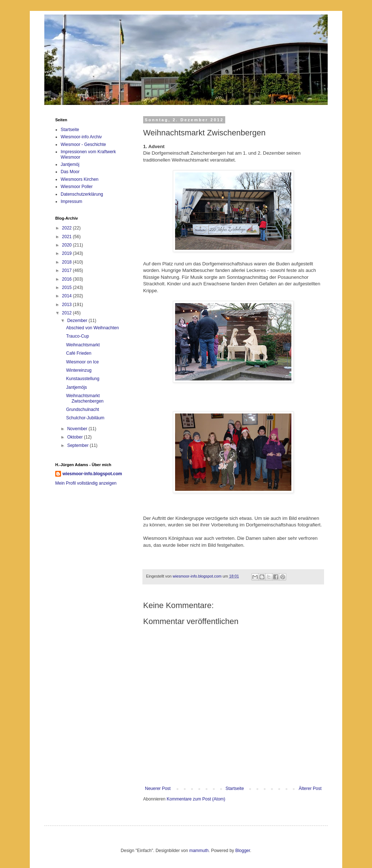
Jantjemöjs (76, 387)
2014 (68, 296)
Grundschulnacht (83, 409)
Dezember (78, 321)
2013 (68, 305)
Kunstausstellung (83, 379)
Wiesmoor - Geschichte (83, 144)
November (78, 429)
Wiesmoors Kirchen (80, 179)
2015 (68, 288)
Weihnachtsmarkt (83, 345)
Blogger (243, 851)
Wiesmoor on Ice (82, 362)
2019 (68, 253)
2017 (68, 270)
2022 (68, 228)
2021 (68, 237)
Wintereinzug (79, 370)
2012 (68, 313)
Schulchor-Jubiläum (85, 418)
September (78, 445)
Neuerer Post (158, 788)
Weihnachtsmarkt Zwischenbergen (85, 398)
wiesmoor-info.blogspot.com (92, 474)
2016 (68, 279)
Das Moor (70, 172)
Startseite (235, 788)
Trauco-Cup (78, 336)
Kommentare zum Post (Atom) (196, 799)
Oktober (76, 437)
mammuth (199, 851)
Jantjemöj (70, 164)
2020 (68, 245)
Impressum (71, 201)
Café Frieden (79, 353)
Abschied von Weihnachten (92, 328)
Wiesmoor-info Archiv (81, 137)
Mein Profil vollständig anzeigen (86, 483)
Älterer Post (310, 788)
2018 (68, 262)
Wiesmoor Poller (77, 187)
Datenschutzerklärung (82, 194)
